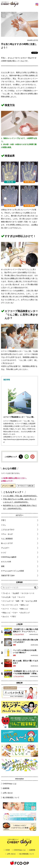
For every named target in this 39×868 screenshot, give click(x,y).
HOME (8, 850)
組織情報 (6, 788)
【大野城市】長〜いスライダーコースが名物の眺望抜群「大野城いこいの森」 (25, 673)
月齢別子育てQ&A (8, 575)
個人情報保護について (11, 798)
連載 (3, 566)
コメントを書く (8, 486)
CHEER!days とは (10, 784)
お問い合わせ (8, 793)
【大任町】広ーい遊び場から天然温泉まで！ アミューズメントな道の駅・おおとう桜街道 (25, 631)
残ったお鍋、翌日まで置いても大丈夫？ (25, 662)
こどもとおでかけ (18, 634)
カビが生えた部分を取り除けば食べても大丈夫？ (25, 641)
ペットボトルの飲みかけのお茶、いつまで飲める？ (25, 651)
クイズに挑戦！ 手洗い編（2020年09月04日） (20, 496)
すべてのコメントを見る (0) (26, 486)
